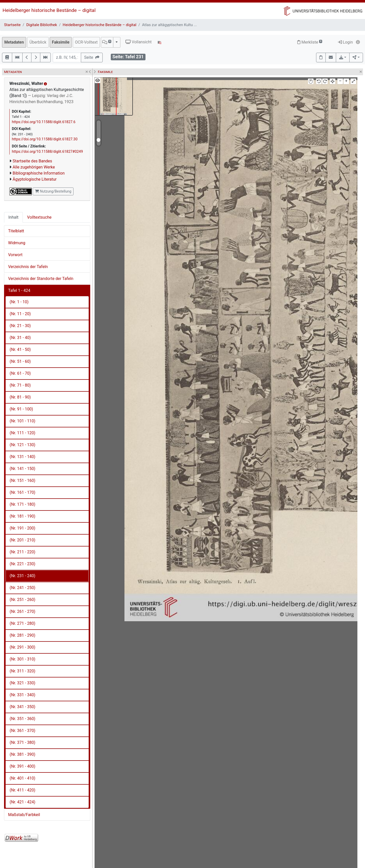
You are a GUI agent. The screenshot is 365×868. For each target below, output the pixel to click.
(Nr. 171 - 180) (22, 504)
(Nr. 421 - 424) (22, 802)
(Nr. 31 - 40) (20, 338)
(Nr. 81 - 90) (20, 397)
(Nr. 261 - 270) (22, 611)
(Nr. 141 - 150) (22, 469)
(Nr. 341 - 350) (22, 707)
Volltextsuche (39, 217)
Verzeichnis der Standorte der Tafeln (41, 279)
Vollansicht (139, 42)
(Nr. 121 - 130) (22, 445)
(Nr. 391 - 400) (22, 766)
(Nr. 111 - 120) (22, 433)
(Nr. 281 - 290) (22, 635)
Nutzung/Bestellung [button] (53, 191)
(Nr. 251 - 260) (22, 600)
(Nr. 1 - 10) (19, 302)
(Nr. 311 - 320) (22, 671)
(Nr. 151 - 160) (22, 480)
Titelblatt (16, 231)
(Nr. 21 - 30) (20, 326)
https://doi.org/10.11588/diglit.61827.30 (45, 139)
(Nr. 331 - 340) (22, 695)
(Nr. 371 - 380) (22, 742)
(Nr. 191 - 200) (22, 528)
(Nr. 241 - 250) (22, 588)
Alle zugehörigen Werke (34, 167)
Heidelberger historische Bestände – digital (49, 10)
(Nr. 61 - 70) (20, 373)
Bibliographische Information (39, 173)
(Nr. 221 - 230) (22, 564)
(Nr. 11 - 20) (20, 314)
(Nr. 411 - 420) (22, 790)
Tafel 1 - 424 (19, 290)
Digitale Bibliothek (42, 25)
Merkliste (310, 42)
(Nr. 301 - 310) (22, 659)
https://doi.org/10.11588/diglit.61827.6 (44, 122)
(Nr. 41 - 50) (20, 350)
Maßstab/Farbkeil (24, 815)
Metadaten (14, 42)
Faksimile (61, 42)
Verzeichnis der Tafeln (28, 267)
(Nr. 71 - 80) (20, 385)
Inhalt (13, 217)
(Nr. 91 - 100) (21, 409)
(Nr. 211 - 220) (22, 552)
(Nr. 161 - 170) (22, 492)
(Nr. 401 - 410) (22, 778)
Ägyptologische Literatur (35, 179)
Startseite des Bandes (32, 161)
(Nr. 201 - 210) (22, 540)
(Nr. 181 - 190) (22, 516)
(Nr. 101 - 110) (22, 421)
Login (345, 42)
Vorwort (15, 255)
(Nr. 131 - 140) (22, 457)
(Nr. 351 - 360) (22, 719)
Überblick (38, 42)
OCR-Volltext (86, 42)
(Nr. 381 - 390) (22, 754)
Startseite (12, 25)
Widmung (17, 243)
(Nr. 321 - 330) (22, 683)
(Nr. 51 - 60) (20, 361)
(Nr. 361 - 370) (22, 731)
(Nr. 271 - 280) (22, 623)
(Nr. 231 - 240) (22, 576)
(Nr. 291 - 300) (22, 647)
